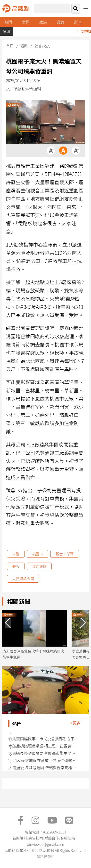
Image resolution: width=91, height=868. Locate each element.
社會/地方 (43, 46)
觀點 (24, 46)
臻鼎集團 (39, 566)
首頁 (10, 46)
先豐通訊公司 (23, 579)
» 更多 (75, 723)
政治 (43, 22)
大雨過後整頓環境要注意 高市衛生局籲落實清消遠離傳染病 (44, 753)
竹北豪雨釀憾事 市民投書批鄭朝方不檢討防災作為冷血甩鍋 (44, 739)
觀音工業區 (65, 554)
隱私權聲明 (45, 857)
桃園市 (37, 554)
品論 (61, 22)
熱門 (8, 22)
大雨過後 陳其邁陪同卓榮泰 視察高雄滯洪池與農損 (44, 768)
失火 (16, 566)
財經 (26, 22)
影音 (78, 22)
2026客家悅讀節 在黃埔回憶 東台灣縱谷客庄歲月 (44, 760)
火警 (16, 554)
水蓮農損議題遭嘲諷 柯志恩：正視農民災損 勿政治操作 (44, 746)
